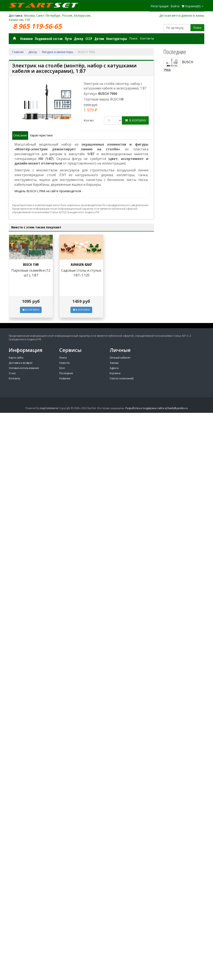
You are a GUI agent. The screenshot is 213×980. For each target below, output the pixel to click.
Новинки (26, 39)
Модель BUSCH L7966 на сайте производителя (48, 191)
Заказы (114, 363)
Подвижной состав (49, 39)
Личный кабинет (120, 358)
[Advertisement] (182, 208)
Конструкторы (117, 39)
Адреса (114, 368)
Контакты (147, 38)
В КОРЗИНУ (31, 310)
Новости (64, 363)
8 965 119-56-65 (38, 26)
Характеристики (41, 135)
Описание (20, 135)
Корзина (115, 373)
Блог (62, 368)
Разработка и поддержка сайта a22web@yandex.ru (157, 408)
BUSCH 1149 (31, 265)
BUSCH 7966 (178, 65)
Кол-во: (89, 120)
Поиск (197, 28)
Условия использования (24, 368)
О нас (12, 373)
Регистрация (160, 6)
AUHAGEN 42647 (81, 265)
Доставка (15, 15)
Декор (79, 39)
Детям (99, 39)
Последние (66, 373)
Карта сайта (16, 358)
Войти (175, 6)
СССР (89, 39)
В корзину (135, 120)
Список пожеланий (122, 378)
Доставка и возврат (21, 363)
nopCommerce (49, 408)
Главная (18, 52)
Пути (68, 39)
